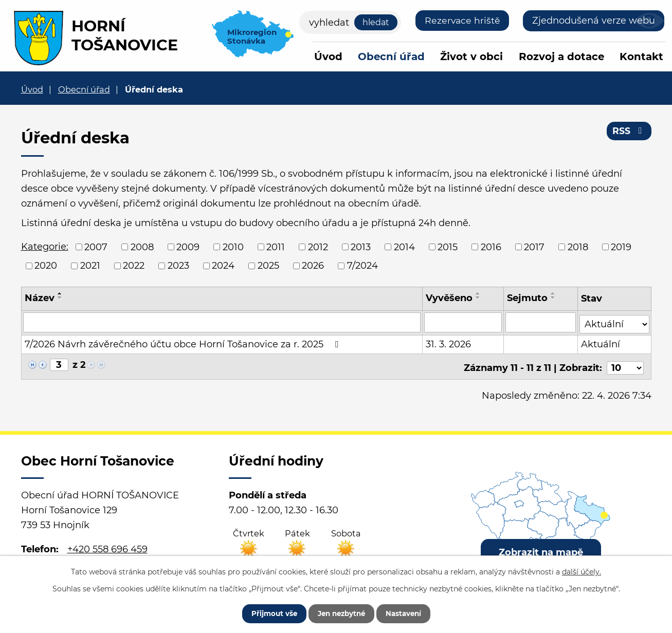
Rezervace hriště (461, 21)
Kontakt (641, 57)
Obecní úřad (391, 57)
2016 (491, 247)
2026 (313, 266)
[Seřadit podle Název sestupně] (60, 297)
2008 (142, 247)
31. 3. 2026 (449, 343)
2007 (96, 247)
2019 (621, 247)
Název (40, 298)
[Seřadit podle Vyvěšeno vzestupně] (479, 293)
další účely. (582, 570)
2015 (448, 247)
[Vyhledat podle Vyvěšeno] (464, 322)
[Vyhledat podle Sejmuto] (541, 322)
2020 (46, 266)
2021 (90, 266)
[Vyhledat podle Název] (222, 322)
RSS (629, 133)
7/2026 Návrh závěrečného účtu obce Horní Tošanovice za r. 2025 (184, 343)
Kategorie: (45, 247)
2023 (178, 266)
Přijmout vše (268, 612)
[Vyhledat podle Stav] (614, 321)
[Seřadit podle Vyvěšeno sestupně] (479, 297)
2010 (233, 247)
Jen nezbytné (341, 612)
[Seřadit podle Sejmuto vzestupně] (554, 293)
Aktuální (601, 343)
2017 (534, 247)
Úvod (328, 57)
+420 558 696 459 (107, 545)
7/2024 (362, 266)
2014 (404, 247)
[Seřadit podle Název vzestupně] (60, 293)
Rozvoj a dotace (561, 57)
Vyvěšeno (450, 298)
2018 (578, 247)
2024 (223, 266)
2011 (276, 247)
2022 (134, 266)
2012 (318, 247)
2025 (268, 266)
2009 (188, 247)
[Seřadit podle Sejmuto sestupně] (554, 297)
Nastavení (410, 612)
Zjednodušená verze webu (594, 21)
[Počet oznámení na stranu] (625, 364)
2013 (361, 247)
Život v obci (471, 57)
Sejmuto (528, 298)
